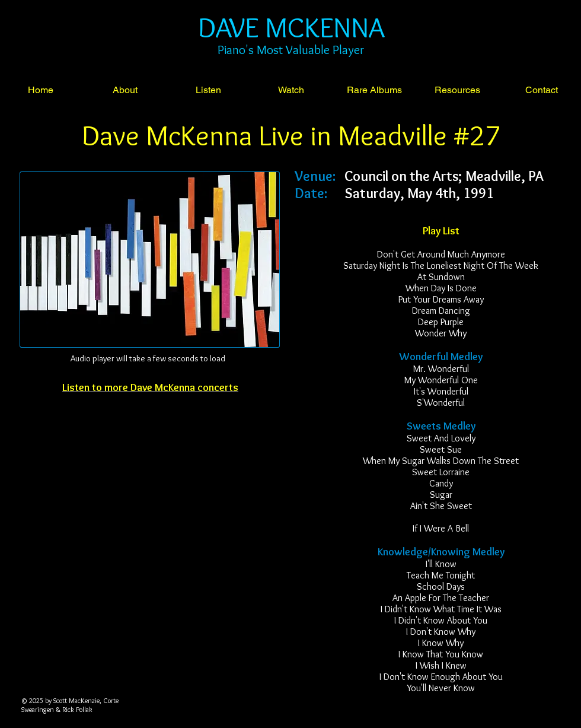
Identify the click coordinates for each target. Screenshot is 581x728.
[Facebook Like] (150, 427)
